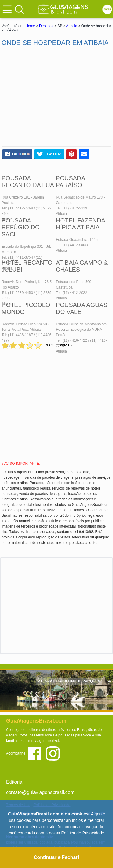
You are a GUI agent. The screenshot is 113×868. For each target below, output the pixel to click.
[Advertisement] (57, 97)
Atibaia (72, 26)
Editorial (15, 782)
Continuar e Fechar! (56, 857)
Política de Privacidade (83, 833)
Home (30, 26)
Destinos (46, 26)
